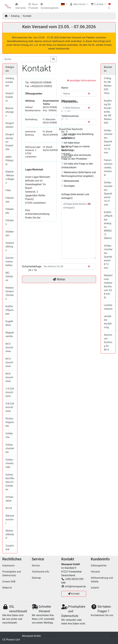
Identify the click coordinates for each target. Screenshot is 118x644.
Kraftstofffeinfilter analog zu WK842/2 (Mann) (108, 225)
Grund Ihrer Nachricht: (71, 129)
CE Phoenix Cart (11, 640)
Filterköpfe (10, 211)
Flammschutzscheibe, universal (108, 168)
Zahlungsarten (99, 566)
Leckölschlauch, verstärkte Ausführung (108, 316)
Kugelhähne (9, 323)
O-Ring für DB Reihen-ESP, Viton (108, 86)
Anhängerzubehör (10, 82)
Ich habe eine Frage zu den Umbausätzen (77, 166)
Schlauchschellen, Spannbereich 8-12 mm (108, 257)
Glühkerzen (10, 233)
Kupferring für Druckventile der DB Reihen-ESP (108, 112)
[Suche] (26, 59)
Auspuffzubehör (9, 97)
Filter (8, 190)
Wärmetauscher (10, 519)
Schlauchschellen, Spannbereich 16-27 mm (108, 194)
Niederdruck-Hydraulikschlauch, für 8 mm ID (108, 286)
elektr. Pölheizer (10, 160)
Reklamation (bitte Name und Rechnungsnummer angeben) (79, 174)
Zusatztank (10, 547)
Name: (65, 88)
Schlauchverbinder (10, 463)
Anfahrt (95, 588)
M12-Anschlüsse (9, 347)
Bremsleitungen (10, 112)
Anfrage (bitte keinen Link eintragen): (75, 196)
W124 (9, 508)
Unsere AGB (9, 582)
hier (39, 218)
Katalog (15, 16)
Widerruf (7, 588)
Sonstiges (68, 186)
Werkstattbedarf (10, 534)
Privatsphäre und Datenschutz (12, 574)
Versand (95, 572)
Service (36, 566)
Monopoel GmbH (31, 636)
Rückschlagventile (10, 422)
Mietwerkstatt (70, 181)
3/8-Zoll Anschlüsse (10, 407)
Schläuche (9, 435)
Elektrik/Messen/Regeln (10, 177)
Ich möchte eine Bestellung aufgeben (77, 136)
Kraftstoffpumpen (10, 310)
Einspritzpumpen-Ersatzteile (10, 142)
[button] (64, 4)
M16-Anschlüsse (9, 377)
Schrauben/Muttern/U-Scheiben (10, 482)
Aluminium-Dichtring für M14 (108, 342)
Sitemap (36, 578)
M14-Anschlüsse (9, 362)
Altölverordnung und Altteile (102, 580)
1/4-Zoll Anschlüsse (10, 392)
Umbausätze (9, 499)
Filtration (10, 222)
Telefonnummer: (70, 116)
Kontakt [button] (74, 594)
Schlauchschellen (10, 448)
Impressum (9, 566)
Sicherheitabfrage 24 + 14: (31, 268)
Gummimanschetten (10, 262)
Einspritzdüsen (10, 125)
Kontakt (27, 16)
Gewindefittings (10, 247)
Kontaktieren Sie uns (102, 615)
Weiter (59, 279)
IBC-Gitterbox (9, 276)
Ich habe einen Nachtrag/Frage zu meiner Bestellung (76, 146)
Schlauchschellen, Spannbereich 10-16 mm (108, 142)
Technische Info (40, 572)
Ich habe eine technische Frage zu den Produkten (76, 157)
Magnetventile (10, 334)
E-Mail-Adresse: (70, 102)
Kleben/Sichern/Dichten (10, 293)
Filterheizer (10, 200)
